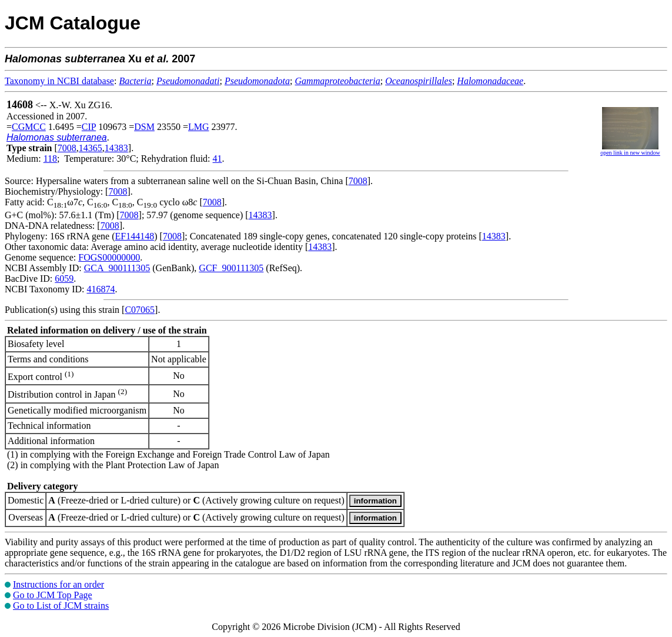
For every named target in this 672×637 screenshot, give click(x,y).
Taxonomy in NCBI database (59, 81)
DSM (144, 127)
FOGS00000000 (109, 257)
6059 (64, 279)
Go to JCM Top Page (53, 595)
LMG (199, 127)
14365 (91, 148)
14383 (116, 148)
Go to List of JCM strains (61, 606)
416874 (101, 289)
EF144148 (135, 236)
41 (218, 159)
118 (50, 159)
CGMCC (29, 127)
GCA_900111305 (117, 268)
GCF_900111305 (231, 268)
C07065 (140, 310)
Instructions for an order (58, 584)
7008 (67, 148)
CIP (89, 127)
